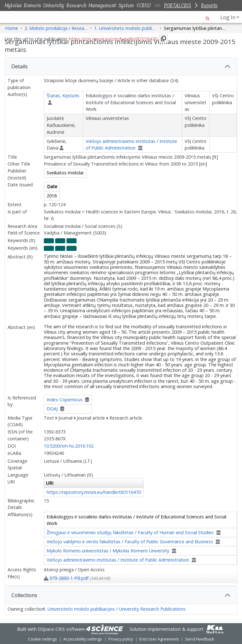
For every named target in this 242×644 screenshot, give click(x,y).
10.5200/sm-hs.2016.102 (69, 446)
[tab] (121, 66)
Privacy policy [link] (121, 639)
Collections (24, 595)
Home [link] (12, 28)
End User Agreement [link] (159, 639)
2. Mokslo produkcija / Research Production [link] (56, 28)
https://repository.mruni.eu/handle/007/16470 (94, 492)
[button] (207, 17)
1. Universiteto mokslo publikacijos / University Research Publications (114, 609)
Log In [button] (228, 17)
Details (20, 66)
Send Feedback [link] (199, 639)
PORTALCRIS (177, 6)
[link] (77, 578)
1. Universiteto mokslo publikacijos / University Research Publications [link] (126, 28)
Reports (209, 6)
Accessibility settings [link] (83, 639)
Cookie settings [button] (43, 639)
